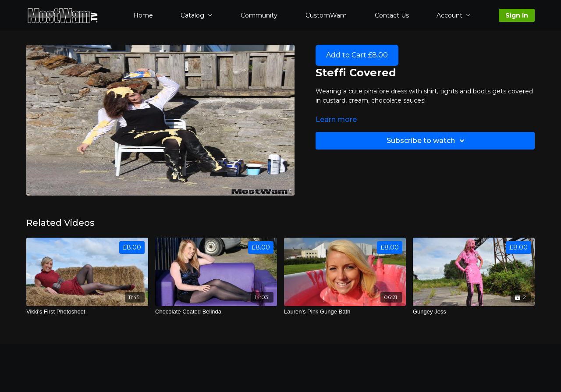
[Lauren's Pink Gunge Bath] (345, 312)
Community (259, 15)
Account (454, 15)
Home (143, 15)
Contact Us (392, 15)
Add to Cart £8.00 (357, 55)
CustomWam (326, 15)
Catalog (197, 15)
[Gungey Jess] (474, 312)
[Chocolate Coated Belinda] (216, 312)
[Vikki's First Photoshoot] (87, 312)
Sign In (517, 15)
